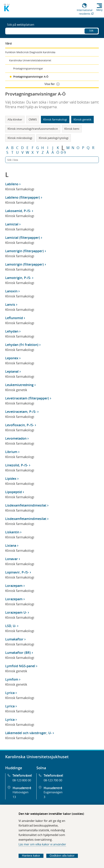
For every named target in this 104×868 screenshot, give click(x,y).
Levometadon (16, 438)
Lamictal (12, 224)
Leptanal (12, 371)
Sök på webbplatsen (21, 25)
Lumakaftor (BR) (18, 653)
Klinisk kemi (72, 129)
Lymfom (12, 679)
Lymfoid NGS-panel (20, 666)
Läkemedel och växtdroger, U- (28, 733)
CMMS (33, 119)
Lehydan (12, 331)
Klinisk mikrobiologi (20, 138)
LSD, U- (11, 626)
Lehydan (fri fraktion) (22, 345)
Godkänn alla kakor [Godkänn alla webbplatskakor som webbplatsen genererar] (62, 856)
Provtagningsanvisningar (28, 68)
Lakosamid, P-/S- (18, 211)
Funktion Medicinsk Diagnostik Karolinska (30, 52)
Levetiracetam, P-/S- (21, 412)
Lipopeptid (14, 492)
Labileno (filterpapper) (23, 197)
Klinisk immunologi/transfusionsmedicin (33, 129)
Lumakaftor (14, 639)
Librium (11, 452)
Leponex (12, 358)
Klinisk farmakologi (55, 119)
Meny (99, 10)
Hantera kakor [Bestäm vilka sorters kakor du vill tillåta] (31, 856)
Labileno (12, 184)
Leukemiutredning (19, 385)
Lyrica (10, 693)
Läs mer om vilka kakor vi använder (42, 844)
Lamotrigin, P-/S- (18, 278)
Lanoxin (11, 291)
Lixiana (11, 545)
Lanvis (10, 304)
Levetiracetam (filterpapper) (27, 398)
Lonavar (12, 559)
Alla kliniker (15, 119)
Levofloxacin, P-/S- (20, 425)
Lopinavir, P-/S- (17, 572)
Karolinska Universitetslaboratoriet (30, 60)
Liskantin (12, 532)
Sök (91, 30)
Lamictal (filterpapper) (23, 238)
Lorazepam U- (16, 612)
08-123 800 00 (22, 780)
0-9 (63, 153)
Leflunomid (14, 318)
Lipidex (11, 479)
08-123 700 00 (53, 780)
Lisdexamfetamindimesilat (26, 505)
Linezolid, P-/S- (17, 465)
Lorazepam (14, 586)
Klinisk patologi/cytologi (54, 138)
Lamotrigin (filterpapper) (25, 251)
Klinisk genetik (82, 119)
